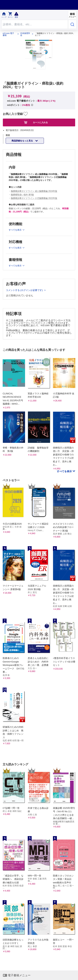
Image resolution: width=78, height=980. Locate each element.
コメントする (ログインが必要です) (25, 290)
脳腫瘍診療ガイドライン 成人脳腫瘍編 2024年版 (34, 191)
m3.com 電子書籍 (8, 34)
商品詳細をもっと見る (22, 141)
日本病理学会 (25, 34)
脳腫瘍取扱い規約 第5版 (22, 195)
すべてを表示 (65, 471)
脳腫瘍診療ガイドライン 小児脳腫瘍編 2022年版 (34, 198)
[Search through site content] (35, 24)
